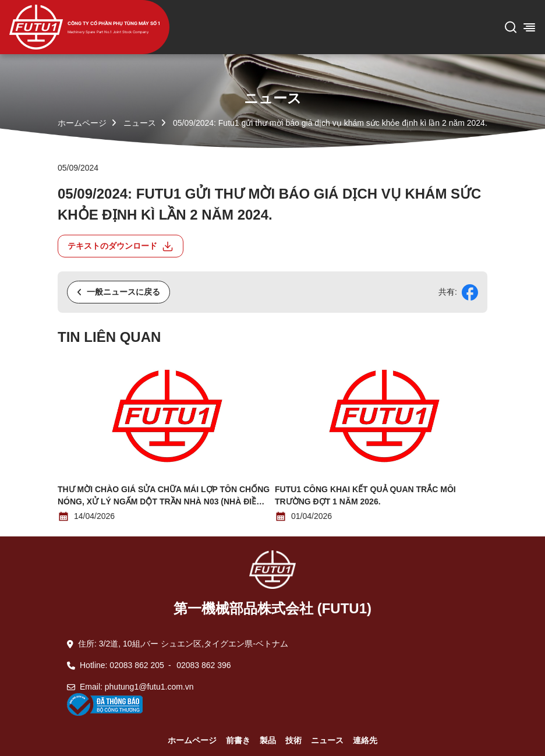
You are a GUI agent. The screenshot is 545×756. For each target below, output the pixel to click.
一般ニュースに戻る (118, 292)
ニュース (140, 123)
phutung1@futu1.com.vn (149, 687)
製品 (268, 740)
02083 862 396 (204, 665)
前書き (238, 740)
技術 (293, 740)
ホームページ (82, 123)
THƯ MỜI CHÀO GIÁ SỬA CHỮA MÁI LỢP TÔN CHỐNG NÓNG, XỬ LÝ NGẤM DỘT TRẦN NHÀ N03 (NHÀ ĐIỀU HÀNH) (164, 496)
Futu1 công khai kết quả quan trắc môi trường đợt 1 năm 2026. (365, 495)
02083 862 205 (137, 665)
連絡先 (365, 740)
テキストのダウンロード (121, 246)
